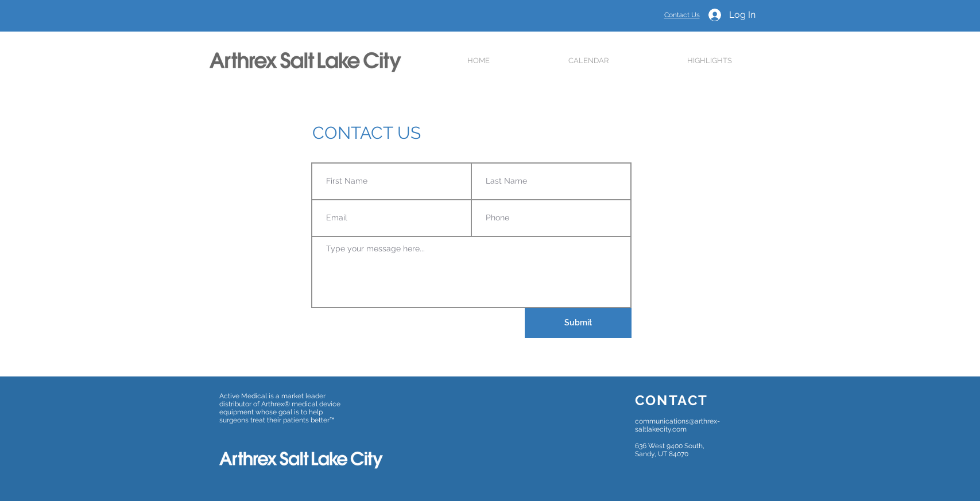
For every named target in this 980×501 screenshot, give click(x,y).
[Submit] (578, 323)
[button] (589, 61)
